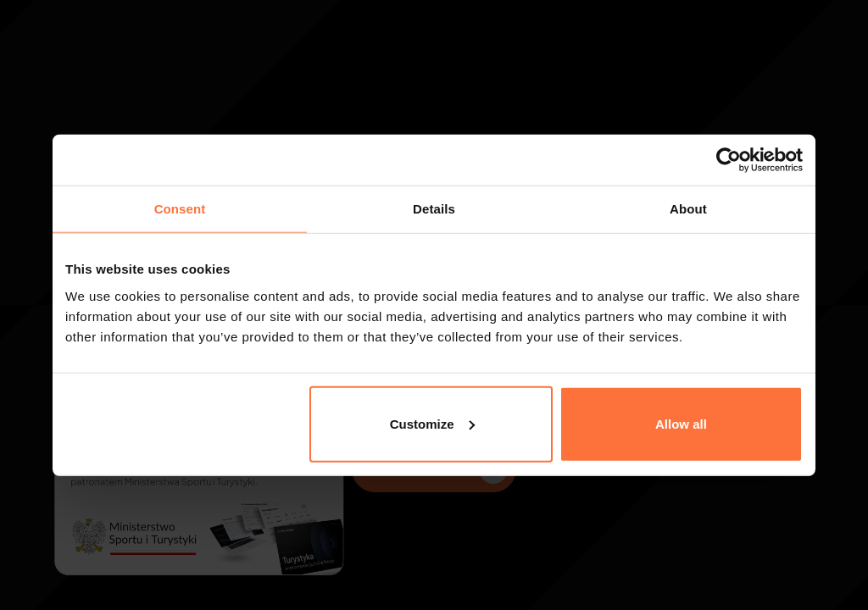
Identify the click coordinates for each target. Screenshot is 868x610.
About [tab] (688, 209)
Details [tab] (434, 209)
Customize (432, 423)
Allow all (681, 423)
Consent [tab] (180, 209)
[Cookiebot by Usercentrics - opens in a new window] (729, 160)
